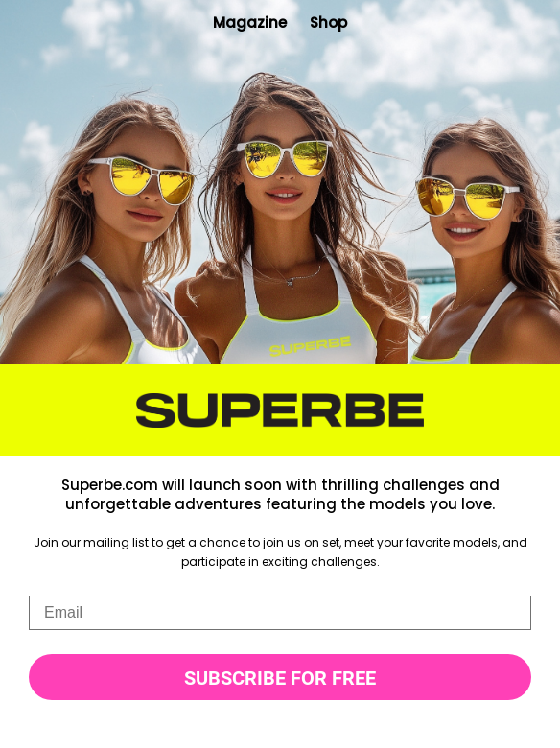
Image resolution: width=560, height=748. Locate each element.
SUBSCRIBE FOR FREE (280, 678)
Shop (328, 23)
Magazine (250, 23)
